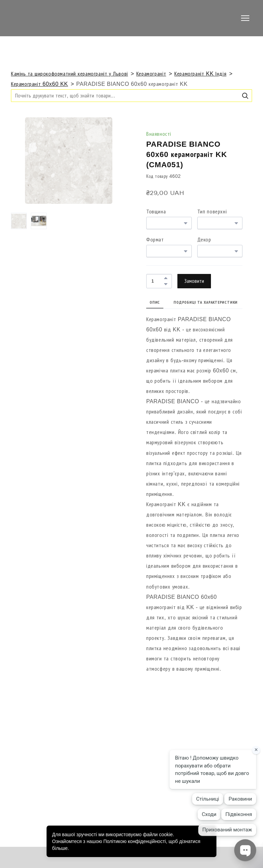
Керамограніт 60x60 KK (40, 84)
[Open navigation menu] (245, 18)
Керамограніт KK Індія (200, 74)
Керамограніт (151, 74)
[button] (245, 96)
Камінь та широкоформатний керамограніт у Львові (70, 74)
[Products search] (131, 96)
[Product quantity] (157, 281)
